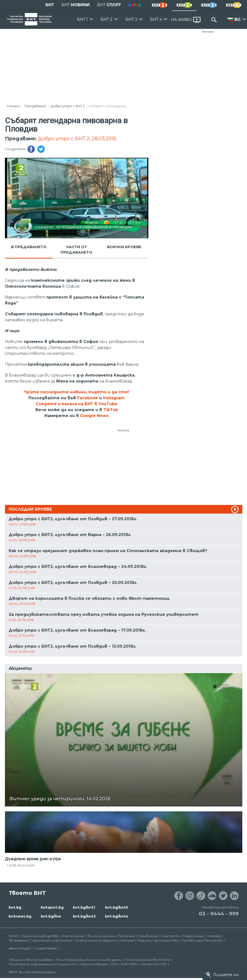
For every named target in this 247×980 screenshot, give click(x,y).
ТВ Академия (19, 940)
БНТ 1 (82, 19)
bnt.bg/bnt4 (117, 916)
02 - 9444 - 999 (219, 914)
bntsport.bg (52, 907)
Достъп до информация (53, 940)
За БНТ (14, 936)
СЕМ (114, 964)
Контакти (170, 936)
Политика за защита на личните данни (89, 960)
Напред (214, 936)
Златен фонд (73, 936)
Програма (127, 936)
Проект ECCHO (154, 964)
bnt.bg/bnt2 (84, 916)
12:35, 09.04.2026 (22, 865)
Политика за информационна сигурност (43, 964)
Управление (148, 936)
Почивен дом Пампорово (202, 940)
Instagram (114, 398)
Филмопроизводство (41, 936)
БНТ (50, 5)
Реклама (208, 32)
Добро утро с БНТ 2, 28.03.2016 (77, 139)
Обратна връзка (94, 964)
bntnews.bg (20, 916)
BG (237, 19)
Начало (13, 106)
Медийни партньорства (158, 940)
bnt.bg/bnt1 (84, 907)
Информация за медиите (97, 940)
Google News (94, 416)
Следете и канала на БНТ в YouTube (77, 404)
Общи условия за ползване (31, 960)
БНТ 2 (107, 19)
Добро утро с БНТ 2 (68, 106)
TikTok (111, 410)
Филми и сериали (101, 936)
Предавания (35, 106)
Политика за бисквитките (147, 960)
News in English (20, 948)
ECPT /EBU (129, 964)
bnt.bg (15, 907)
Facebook (88, 398)
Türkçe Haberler (46, 948)
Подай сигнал (194, 936)
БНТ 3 (131, 19)
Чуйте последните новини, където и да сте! (77, 392)
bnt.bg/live (51, 916)
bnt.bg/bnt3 (116, 907)
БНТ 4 (156, 19)
